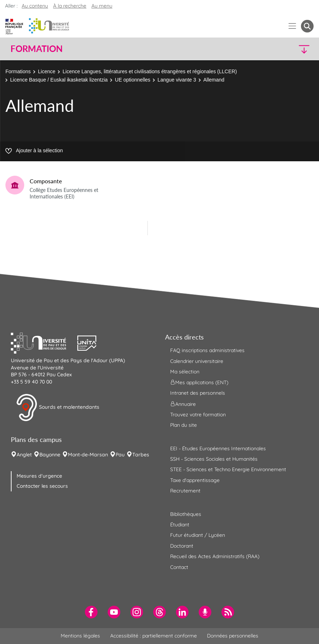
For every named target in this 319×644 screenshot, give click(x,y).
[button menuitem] (307, 26)
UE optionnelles (133, 80)
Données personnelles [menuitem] (233, 636)
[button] (277, 49)
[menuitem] (91, 612)
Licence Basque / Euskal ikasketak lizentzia (59, 80)
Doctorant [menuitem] (182, 546)
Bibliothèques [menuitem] (186, 514)
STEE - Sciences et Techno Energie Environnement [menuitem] (228, 469)
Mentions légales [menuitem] (80, 636)
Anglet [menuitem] (24, 455)
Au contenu (35, 6)
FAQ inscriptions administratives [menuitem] (207, 350)
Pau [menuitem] (120, 455)
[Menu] (292, 26)
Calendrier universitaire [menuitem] (197, 361)
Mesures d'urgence (39, 476)
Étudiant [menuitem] (180, 525)
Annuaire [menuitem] (183, 404)
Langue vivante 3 (177, 80)
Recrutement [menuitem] (185, 491)
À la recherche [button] (70, 6)
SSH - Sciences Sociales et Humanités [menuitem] (214, 459)
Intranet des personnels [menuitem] (198, 393)
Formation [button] (36, 49)
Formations (18, 71)
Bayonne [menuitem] (50, 455)
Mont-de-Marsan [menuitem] (88, 455)
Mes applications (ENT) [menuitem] (199, 382)
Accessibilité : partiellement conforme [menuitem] (154, 636)
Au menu (102, 6)
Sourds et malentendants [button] (58, 408)
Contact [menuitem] (179, 567)
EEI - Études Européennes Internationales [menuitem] (218, 448)
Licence (47, 71)
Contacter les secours (42, 486)
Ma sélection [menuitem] (185, 372)
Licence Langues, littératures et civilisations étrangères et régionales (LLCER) (150, 71)
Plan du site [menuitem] (184, 425)
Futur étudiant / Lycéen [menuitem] (198, 535)
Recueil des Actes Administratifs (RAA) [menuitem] (215, 556)
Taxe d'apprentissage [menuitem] (195, 480)
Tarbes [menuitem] (141, 455)
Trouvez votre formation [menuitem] (198, 415)
